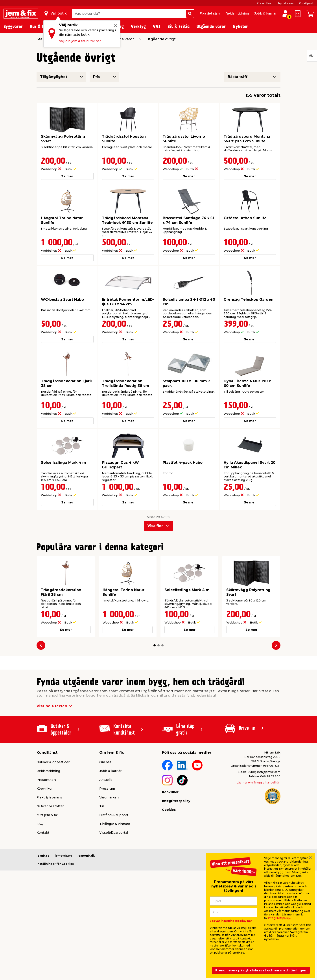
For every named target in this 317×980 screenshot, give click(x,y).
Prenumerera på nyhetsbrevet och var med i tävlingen (261, 970)
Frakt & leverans (49, 797)
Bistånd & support (114, 815)
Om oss (105, 762)
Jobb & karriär (265, 13)
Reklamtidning (237, 13)
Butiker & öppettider (53, 762)
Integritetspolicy (176, 801)
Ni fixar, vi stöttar (50, 806)
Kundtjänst (306, 3)
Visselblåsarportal (114, 833)
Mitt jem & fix (47, 815)
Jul (101, 806)
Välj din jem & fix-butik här (80, 41)
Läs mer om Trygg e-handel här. (259, 782)
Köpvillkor (45, 789)
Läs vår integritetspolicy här (231, 921)
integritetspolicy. (279, 918)
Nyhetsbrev (286, 3)
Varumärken (109, 797)
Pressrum (107, 789)
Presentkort (265, 3)
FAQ (40, 824)
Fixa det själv (210, 13)
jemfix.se (43, 856)
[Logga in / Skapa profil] (285, 14)
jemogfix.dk (86, 856)
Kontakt (43, 833)
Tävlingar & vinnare (115, 824)
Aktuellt (106, 780)
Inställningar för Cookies (55, 864)
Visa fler (155, 526)
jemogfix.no (64, 856)
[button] (155, 645)
